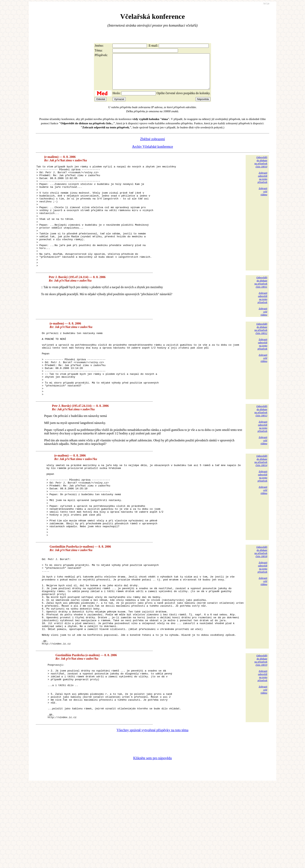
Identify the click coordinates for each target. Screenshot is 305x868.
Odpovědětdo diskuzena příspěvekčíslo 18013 (261, 451)
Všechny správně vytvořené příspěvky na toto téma (153, 814)
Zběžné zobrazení (152, 146)
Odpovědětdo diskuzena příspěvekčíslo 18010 (261, 169)
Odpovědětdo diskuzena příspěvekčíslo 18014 (261, 501)
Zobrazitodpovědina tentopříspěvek (262, 184)
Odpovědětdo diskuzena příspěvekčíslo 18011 (261, 309)
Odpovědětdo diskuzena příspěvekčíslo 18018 (261, 606)
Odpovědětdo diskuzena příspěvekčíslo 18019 (261, 733)
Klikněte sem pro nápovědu (152, 842)
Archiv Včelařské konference (153, 154)
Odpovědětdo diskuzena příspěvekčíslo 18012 (261, 356)
